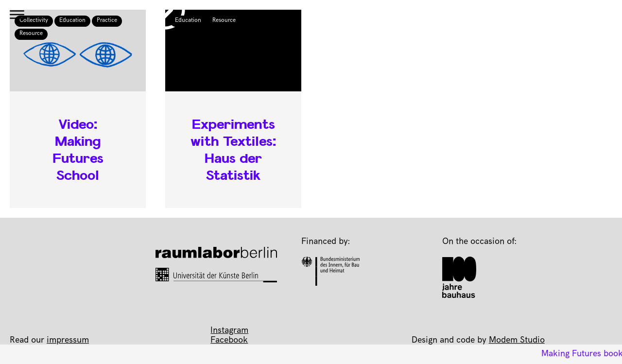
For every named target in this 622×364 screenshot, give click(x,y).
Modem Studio (517, 341)
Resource (31, 34)
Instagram (229, 331)
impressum (68, 341)
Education (72, 21)
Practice (107, 21)
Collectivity (34, 21)
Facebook (229, 341)
